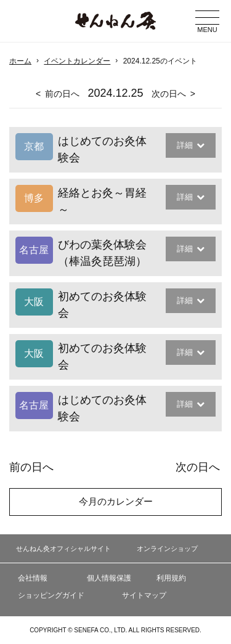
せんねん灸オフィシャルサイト (63, 548)
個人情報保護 (109, 578)
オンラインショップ (167, 548)
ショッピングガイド (51, 595)
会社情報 (33, 578)
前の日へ (62, 94)
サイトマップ (144, 595)
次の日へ (169, 94)
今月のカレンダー (116, 501)
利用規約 (171, 578)
